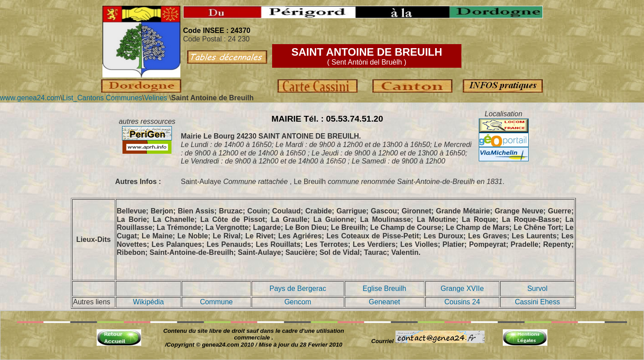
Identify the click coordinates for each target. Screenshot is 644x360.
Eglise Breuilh (384, 288)
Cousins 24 (462, 302)
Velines (156, 98)
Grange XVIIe (462, 288)
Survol (537, 288)
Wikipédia (148, 302)
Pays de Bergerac (298, 288)
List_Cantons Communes (102, 98)
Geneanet (384, 302)
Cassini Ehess (537, 302)
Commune (216, 302)
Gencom (298, 302)
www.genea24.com (30, 98)
